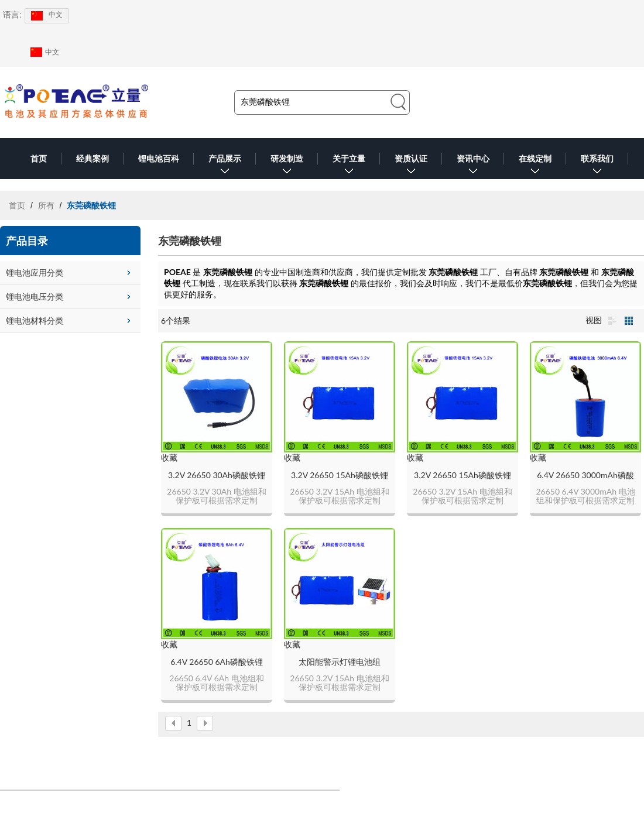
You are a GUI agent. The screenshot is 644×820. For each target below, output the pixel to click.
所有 (46, 205)
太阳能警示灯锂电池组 (340, 662)
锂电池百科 (159, 159)
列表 (612, 321)
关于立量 (349, 167)
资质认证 (411, 167)
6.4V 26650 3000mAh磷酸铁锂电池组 (585, 476)
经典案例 (93, 159)
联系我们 (597, 167)
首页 (39, 159)
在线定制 (535, 167)
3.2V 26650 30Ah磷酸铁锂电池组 (217, 476)
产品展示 (225, 167)
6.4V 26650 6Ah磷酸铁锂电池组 (217, 662)
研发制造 (287, 167)
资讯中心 (473, 167)
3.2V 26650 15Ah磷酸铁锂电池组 (340, 476)
